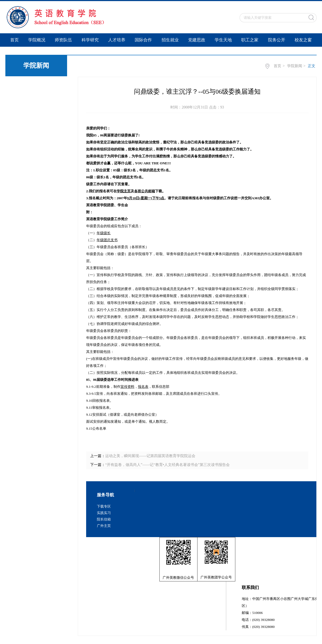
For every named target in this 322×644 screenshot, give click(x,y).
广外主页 (104, 526)
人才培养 (117, 40)
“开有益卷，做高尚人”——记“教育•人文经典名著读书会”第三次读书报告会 (167, 465)
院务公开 (277, 40)
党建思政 (197, 40)
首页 (14, 40)
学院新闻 (295, 66)
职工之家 (250, 40)
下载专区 (104, 506)
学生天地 (223, 40)
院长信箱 (104, 519)
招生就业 (170, 40)
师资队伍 (63, 40)
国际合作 (143, 40)
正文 (312, 66)
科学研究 (90, 40)
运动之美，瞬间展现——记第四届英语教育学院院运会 (150, 456)
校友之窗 (303, 40)
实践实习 (104, 513)
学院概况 (37, 40)
